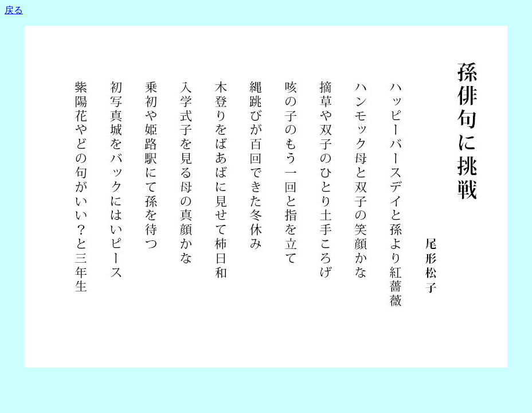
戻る (14, 10)
